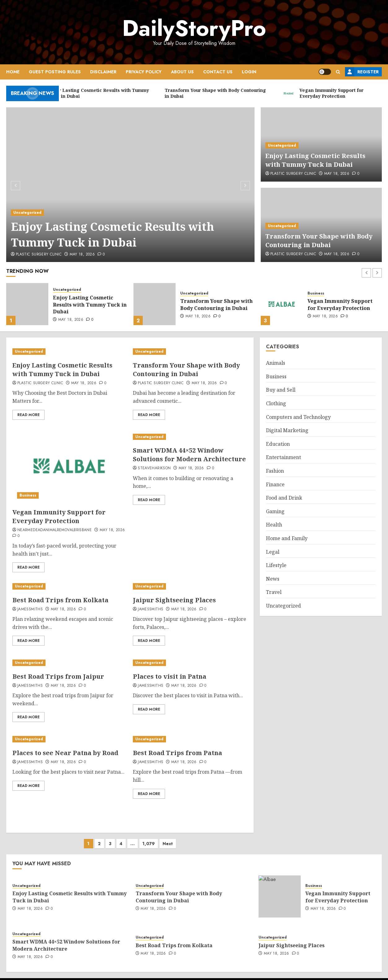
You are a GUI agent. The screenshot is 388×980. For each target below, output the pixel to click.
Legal (273, 552)
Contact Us (218, 72)
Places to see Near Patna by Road (65, 753)
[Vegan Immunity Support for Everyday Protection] (282, 304)
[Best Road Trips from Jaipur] (70, 663)
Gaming (275, 511)
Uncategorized (27, 213)
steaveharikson (154, 468)
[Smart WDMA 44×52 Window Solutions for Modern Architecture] (190, 437)
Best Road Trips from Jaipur (58, 676)
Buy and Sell (281, 390)
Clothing (276, 403)
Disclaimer (103, 72)
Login (249, 72)
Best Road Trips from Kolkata (60, 600)
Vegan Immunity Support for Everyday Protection (340, 304)
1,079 (149, 837)
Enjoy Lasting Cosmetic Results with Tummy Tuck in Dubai (113, 234)
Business (316, 293)
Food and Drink (284, 498)
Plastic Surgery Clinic (39, 255)
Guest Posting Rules (55, 72)
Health (274, 525)
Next (168, 837)
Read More (28, 415)
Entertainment (283, 457)
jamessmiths (30, 609)
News (273, 579)
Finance (275, 484)
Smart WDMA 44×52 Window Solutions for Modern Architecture (189, 455)
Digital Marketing (287, 430)
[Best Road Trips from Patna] (190, 739)
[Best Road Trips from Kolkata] (70, 586)
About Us (182, 72)
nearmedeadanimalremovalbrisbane (54, 530)
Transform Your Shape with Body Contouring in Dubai (319, 241)
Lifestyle (276, 565)
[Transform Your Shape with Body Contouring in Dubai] (155, 304)
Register (362, 72)
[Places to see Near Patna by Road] (68, 739)
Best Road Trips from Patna (177, 753)
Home (13, 72)
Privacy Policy (144, 72)
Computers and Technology (298, 417)
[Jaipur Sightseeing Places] (190, 586)
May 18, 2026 (82, 255)
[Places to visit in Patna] (188, 663)
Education (278, 444)
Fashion (275, 471)
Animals (276, 363)
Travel (274, 592)
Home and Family (287, 538)
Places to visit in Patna (170, 676)
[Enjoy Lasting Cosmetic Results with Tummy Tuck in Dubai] (131, 185)
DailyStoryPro (194, 28)
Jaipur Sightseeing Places (174, 600)
